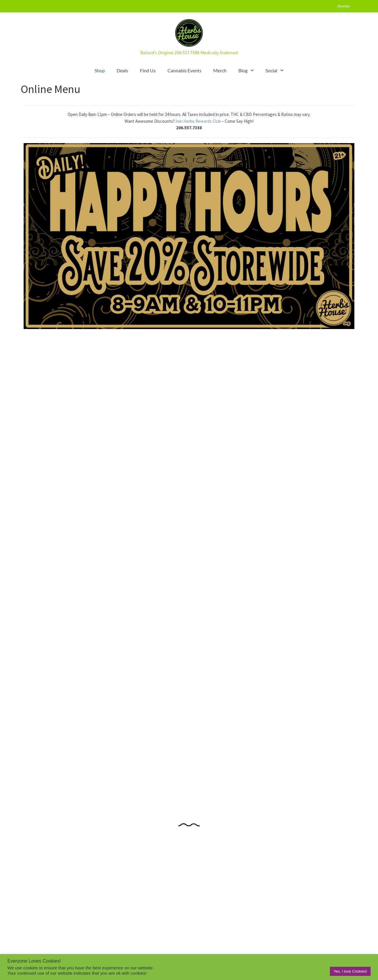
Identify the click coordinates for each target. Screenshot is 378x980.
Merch (220, 70)
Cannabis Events (184, 70)
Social (274, 70)
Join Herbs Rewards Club (198, 121)
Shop (100, 70)
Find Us (148, 70)
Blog (246, 70)
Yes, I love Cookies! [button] (350, 971)
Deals (122, 70)
